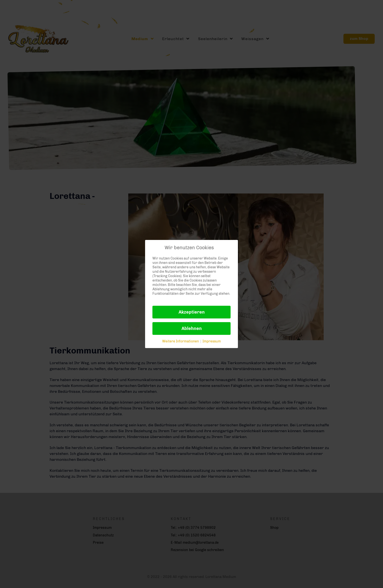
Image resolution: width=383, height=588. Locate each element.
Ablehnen (192, 328)
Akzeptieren (192, 312)
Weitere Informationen (181, 341)
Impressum (212, 341)
